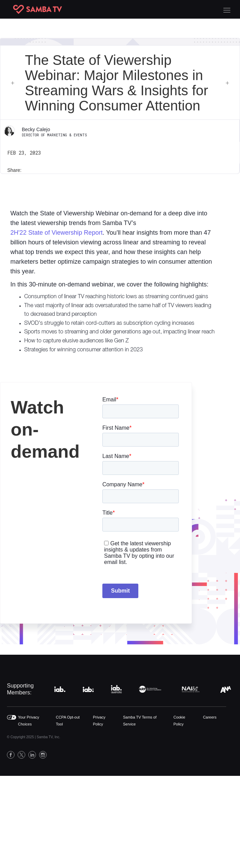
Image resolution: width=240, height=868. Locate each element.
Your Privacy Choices (29, 721)
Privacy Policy (99, 721)
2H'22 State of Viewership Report (57, 233)
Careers (210, 717)
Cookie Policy (179, 721)
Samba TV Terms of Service (140, 721)
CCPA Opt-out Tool (68, 721)
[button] (227, 9)
